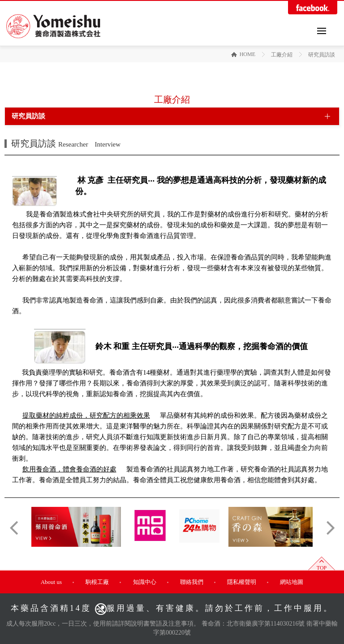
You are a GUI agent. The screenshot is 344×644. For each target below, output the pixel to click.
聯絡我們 (192, 582)
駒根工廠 (97, 582)
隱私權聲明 (242, 582)
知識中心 (145, 582)
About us (51, 582)
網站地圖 (292, 582)
